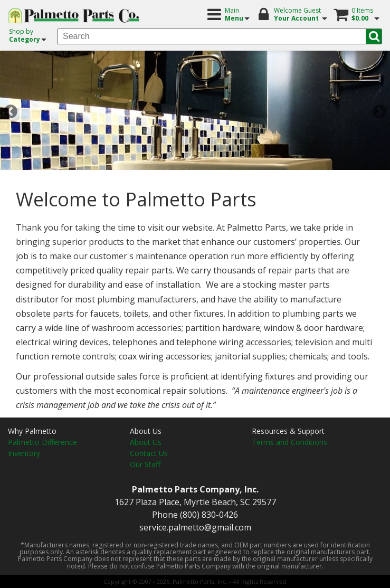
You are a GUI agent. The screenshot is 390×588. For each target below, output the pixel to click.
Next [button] (379, 112)
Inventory (24, 453)
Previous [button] (11, 112)
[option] (195, 112)
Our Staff (145, 464)
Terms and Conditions (289, 442)
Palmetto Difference (42, 442)
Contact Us (149, 453)
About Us (146, 442)
